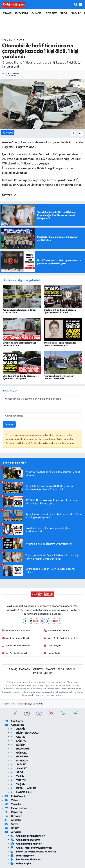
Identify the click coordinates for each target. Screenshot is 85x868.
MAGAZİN (19, 760)
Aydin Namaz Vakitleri (15, 638)
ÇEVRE (18, 737)
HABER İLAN (21, 792)
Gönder (9, 424)
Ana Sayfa (14, 721)
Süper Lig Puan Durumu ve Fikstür (33, 851)
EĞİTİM (18, 745)
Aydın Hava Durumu (56, 630)
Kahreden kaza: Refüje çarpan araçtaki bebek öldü (59, 377)
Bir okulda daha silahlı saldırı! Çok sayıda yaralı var (20, 344)
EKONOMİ (22, 13)
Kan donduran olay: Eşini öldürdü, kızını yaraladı (19, 311)
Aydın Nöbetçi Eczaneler (16, 630)
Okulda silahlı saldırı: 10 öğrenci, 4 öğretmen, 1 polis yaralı (20, 377)
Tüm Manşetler (53, 646)
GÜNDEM (19, 756)
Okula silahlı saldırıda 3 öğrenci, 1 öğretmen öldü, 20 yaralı (60, 311)
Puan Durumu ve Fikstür (16, 646)
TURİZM (18, 780)
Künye (12, 824)
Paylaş (8, 133)
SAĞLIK (76, 13)
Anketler (13, 820)
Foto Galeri (15, 796)
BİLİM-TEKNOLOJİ (25, 733)
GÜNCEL (37, 13)
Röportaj (14, 812)
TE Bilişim (20, 704)
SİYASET (51, 13)
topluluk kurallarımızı (32, 435)
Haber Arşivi (52, 653)
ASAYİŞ (7, 13)
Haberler (8, 40)
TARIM (18, 776)
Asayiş (21, 40)
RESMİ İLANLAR (43, 673)
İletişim (12, 828)
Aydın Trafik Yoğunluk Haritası (61, 638)
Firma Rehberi (17, 808)
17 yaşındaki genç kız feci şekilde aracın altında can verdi (60, 344)
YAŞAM (18, 784)
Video (12, 800)
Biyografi (14, 816)
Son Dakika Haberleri (14, 653)
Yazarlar (13, 804)
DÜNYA (18, 741)
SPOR (64, 13)
